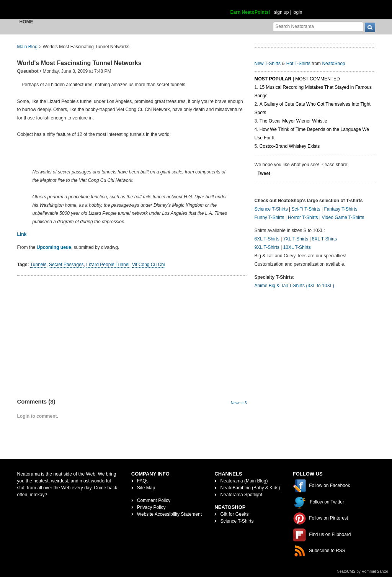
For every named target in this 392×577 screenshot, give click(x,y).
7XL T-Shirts (296, 239)
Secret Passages (66, 265)
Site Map (146, 488)
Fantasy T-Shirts (341, 209)
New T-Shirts (268, 64)
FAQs (143, 481)
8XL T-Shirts (324, 239)
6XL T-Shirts (267, 239)
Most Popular (273, 79)
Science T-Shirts (271, 209)
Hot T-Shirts (298, 64)
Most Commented (317, 79)
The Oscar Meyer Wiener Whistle (293, 121)
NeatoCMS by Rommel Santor (363, 571)
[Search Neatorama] (318, 26)
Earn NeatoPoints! (250, 12)
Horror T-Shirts (303, 217)
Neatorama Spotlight (241, 495)
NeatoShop (333, 64)
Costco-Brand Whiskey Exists (290, 146)
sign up (282, 12)
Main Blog (27, 47)
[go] (370, 27)
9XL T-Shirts (267, 247)
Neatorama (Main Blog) (244, 481)
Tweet (264, 173)
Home (26, 22)
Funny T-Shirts (269, 217)
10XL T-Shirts (297, 247)
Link (22, 234)
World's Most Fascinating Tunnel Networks (79, 63)
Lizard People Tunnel (108, 265)
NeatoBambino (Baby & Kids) (250, 488)
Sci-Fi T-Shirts (306, 209)
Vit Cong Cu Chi (149, 265)
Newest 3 (239, 403)
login (297, 12)
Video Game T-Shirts (343, 217)
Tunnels (38, 265)
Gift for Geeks (234, 514)
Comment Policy (154, 500)
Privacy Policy (151, 507)
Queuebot (28, 71)
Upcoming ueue (54, 247)
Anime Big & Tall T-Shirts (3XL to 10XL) (295, 286)
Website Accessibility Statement (169, 514)
